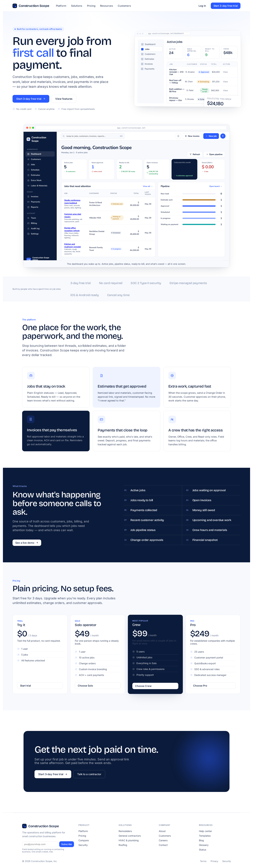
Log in (202, 6)
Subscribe (67, 844)
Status (203, 850)
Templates (205, 836)
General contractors (130, 836)
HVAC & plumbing (129, 840)
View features (64, 99)
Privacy (214, 861)
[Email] (40, 844)
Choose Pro (200, 686)
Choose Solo (85, 686)
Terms (203, 861)
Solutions (77, 6)
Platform (61, 6)
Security (83, 845)
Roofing (123, 845)
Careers (163, 840)
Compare (84, 840)
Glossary (204, 845)
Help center (205, 831)
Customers (124, 6)
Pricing (91, 6)
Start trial (25, 686)
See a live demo (27, 543)
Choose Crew (143, 686)
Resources (106, 6)
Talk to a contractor (89, 774)
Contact (163, 845)
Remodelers (125, 831)
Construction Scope (31, 6)
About (162, 831)
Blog (201, 840)
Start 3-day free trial (226, 6)
